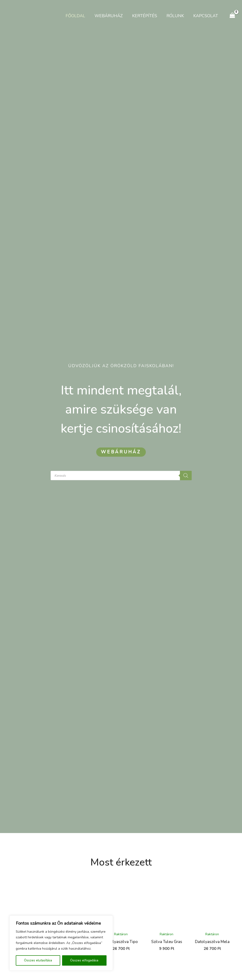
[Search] (186, 476)
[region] (61, 943)
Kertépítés (147, 16)
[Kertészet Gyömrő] (19, 15)
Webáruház (112, 16)
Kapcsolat (206, 16)
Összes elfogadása (84, 960)
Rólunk (177, 16)
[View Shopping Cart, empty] (232, 16)
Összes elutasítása (38, 960)
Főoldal (80, 16)
